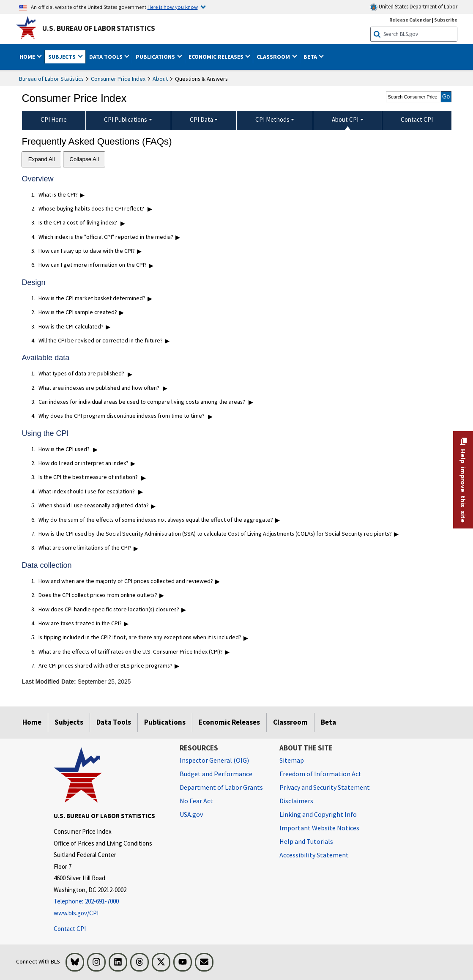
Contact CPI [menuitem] (417, 119)
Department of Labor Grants (221, 787)
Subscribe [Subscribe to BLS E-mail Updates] (446, 20)
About (160, 79)
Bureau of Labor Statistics (51, 79)
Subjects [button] (63, 57)
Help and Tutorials (306, 841)
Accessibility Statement (314, 855)
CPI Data (201, 119)
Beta (328, 722)
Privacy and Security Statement (325, 787)
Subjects (69, 722)
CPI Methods (272, 119)
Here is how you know (173, 7)
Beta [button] (311, 57)
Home (32, 722)
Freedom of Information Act (320, 774)
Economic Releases (229, 722)
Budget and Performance (216, 774)
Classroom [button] (274, 57)
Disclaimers (296, 801)
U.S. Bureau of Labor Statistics (99, 28)
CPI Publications (126, 119)
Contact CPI (70, 929)
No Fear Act (196, 801)
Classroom (290, 722)
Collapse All (84, 159)
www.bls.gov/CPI (76, 913)
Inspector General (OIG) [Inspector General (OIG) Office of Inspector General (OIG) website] (214, 760)
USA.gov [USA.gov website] (191, 814)
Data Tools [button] (107, 57)
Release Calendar (410, 20)
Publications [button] (156, 57)
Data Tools (114, 722)
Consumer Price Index (118, 79)
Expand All (42, 159)
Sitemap (292, 760)
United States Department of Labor (414, 7)
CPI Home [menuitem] (54, 119)
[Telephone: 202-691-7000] (110, 902)
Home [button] (28, 57)
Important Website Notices (319, 828)
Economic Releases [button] (217, 57)
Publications (165, 722)
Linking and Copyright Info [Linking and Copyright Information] (318, 814)
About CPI (345, 119)
